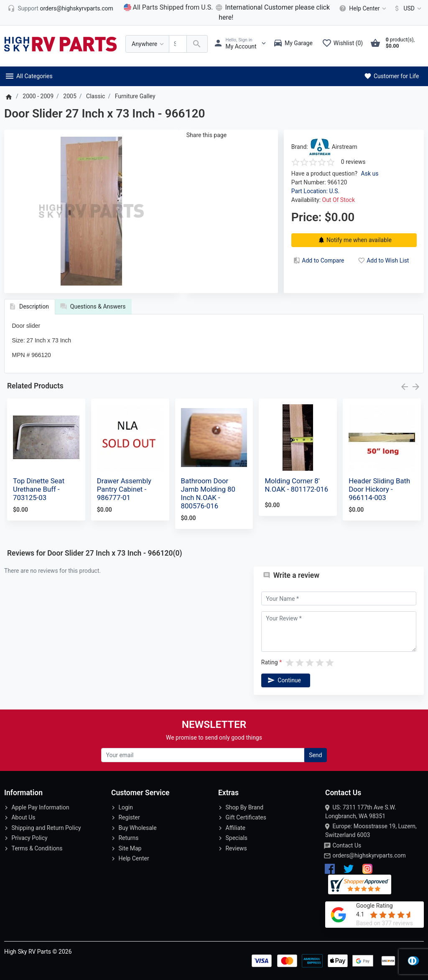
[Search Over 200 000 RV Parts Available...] (178, 44)
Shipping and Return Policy (46, 828)
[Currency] (406, 8)
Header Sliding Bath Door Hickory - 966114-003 (379, 489)
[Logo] (61, 43)
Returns (128, 838)
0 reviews (353, 162)
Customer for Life (391, 76)
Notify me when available (354, 240)
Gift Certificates (246, 817)
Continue (283, 680)
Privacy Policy (29, 838)
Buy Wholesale (137, 828)
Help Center (134, 858)
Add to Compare (318, 260)
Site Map (130, 848)
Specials (236, 838)
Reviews (236, 848)
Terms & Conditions (37, 848)
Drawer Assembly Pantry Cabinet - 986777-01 (124, 489)
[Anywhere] (147, 44)
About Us (23, 817)
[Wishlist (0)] (344, 44)
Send (315, 755)
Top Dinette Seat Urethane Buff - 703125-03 (39, 489)
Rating (270, 662)
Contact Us (347, 845)
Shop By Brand (244, 807)
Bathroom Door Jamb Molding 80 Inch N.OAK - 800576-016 (208, 493)
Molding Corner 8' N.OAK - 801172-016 (296, 485)
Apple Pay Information (40, 807)
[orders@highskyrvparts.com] (60, 8)
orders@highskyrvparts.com (369, 855)
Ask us (370, 174)
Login (126, 807)
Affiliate (235, 828)
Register (129, 817)
